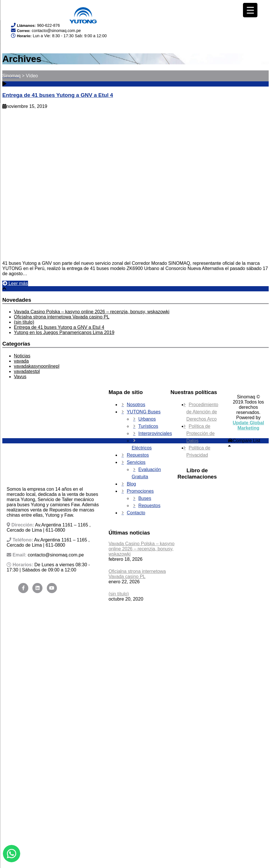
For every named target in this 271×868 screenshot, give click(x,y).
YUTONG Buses (144, 412)
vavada (21, 361)
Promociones (140, 491)
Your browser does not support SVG (32, 12)
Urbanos (147, 419)
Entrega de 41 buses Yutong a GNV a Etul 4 (58, 95)
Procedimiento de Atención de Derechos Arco (202, 412)
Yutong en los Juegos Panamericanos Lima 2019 (64, 332)
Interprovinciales (155, 433)
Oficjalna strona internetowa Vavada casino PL (62, 317)
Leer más (15, 283)
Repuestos (138, 455)
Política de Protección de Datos (201, 433)
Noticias (22, 356)
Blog (131, 484)
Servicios (136, 462)
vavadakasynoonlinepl (37, 366)
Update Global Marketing (248, 425)
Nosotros (136, 405)
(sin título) (24, 322)
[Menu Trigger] (250, 10)
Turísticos (148, 426)
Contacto (136, 513)
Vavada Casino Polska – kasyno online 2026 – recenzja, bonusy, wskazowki (92, 312)
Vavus (20, 377)
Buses (145, 498)
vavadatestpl (27, 371)
